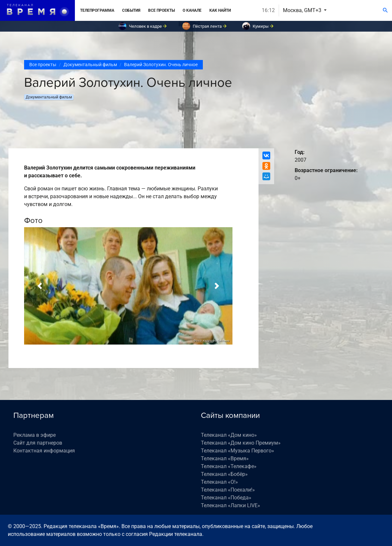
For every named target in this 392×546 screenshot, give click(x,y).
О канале (192, 10)
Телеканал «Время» (225, 458)
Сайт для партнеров (38, 443)
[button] (40, 286)
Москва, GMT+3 (303, 10)
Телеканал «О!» (219, 482)
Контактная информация (44, 451)
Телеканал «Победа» (226, 498)
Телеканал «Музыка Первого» (238, 451)
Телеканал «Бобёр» (224, 474)
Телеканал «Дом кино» (229, 435)
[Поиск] (385, 10)
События (131, 10)
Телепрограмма (97, 10)
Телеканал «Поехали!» (228, 490)
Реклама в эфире (35, 435)
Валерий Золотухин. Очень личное (161, 65)
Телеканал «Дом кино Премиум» (241, 443)
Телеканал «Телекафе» (229, 466)
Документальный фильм (90, 65)
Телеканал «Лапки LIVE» (231, 505)
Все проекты (161, 10)
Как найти (220, 10)
